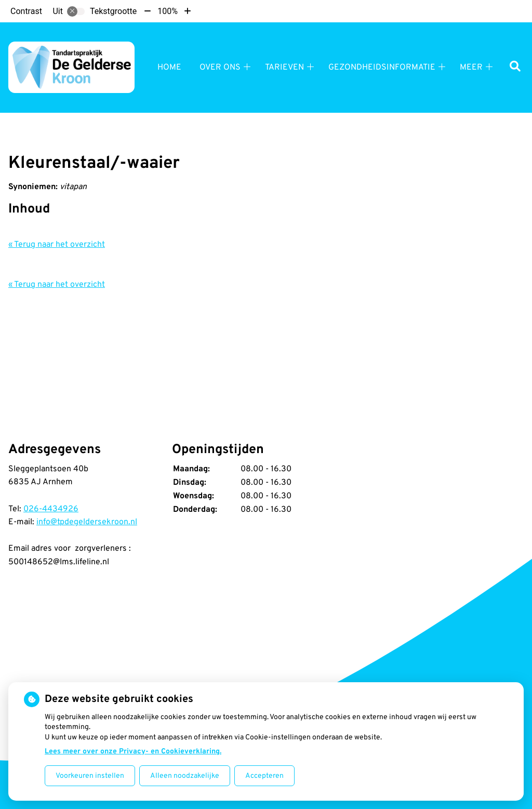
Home (169, 68)
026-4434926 (51, 509)
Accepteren (264, 776)
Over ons (220, 68)
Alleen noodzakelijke (185, 776)
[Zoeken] (515, 67)
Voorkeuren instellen (90, 776)
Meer (471, 68)
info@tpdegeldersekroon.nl (87, 522)
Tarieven (284, 68)
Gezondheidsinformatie (382, 68)
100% (168, 11)
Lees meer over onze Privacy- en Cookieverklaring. (133, 752)
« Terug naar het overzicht (57, 245)
